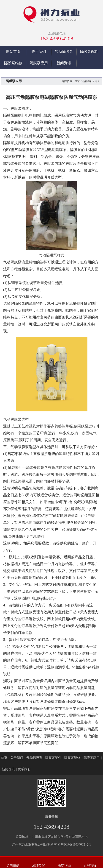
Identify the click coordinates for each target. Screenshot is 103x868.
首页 (4, 758)
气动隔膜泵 (64, 52)
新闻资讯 (64, 63)
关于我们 (39, 52)
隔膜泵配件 (89, 52)
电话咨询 (64, 866)
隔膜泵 (16, 108)
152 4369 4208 (57, 39)
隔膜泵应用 (39, 63)
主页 (78, 81)
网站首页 (13, 52)
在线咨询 (90, 866)
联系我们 (24, 769)
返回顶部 (13, 866)
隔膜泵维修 (13, 63)
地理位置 (39, 866)
